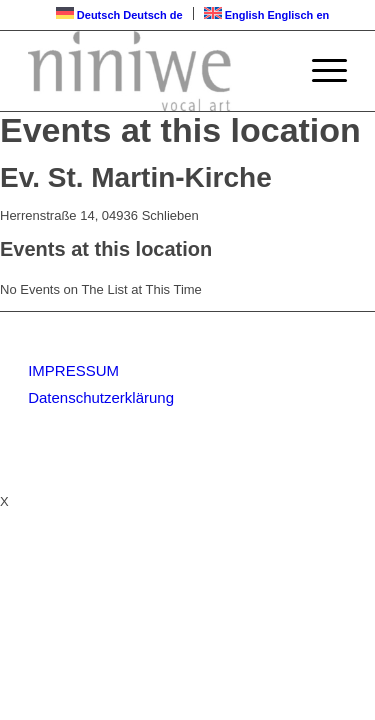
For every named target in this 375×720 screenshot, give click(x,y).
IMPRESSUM (73, 370)
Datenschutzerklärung (101, 397)
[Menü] (319, 71)
